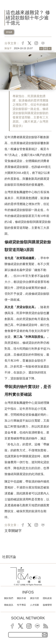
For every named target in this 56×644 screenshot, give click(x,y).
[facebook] (12, 626)
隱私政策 (47, 598)
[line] (37, 626)
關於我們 (9, 598)
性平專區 (22, 605)
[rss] (46, 626)
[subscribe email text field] (28, 635)
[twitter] (21, 626)
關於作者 (22, 598)
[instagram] (29, 626)
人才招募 (34, 605)
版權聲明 (47, 605)
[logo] (26, 575)
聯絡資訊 (9, 605)
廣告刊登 (34, 598)
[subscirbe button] (45, 635)
